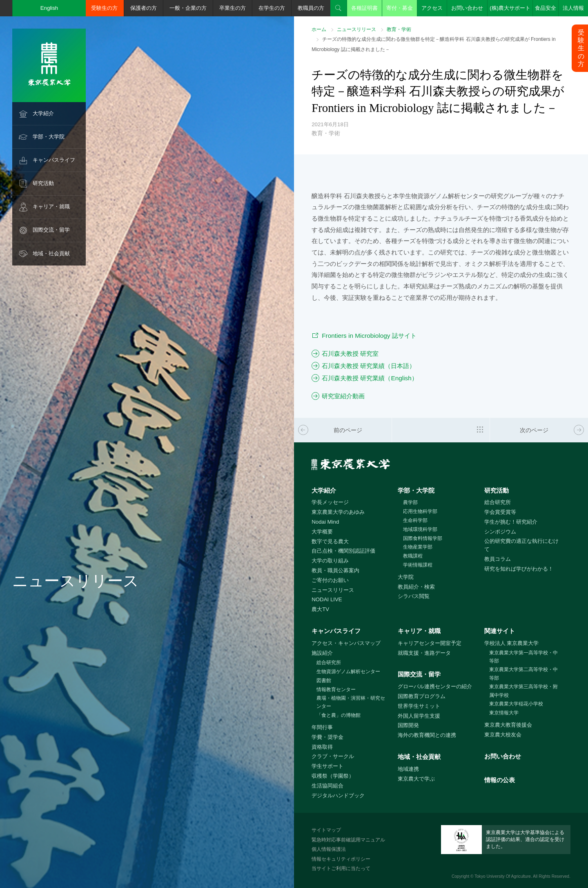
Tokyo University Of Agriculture (503, 876)
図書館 (324, 681)
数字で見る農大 (330, 541)
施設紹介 (322, 653)
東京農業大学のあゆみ (338, 512)
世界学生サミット (419, 706)
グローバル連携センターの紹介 (435, 686)
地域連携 (408, 769)
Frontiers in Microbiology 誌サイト (369, 336)
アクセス (432, 8)
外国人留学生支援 (419, 716)
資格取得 (322, 747)
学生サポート (327, 766)
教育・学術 (399, 29)
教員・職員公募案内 (335, 570)
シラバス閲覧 (414, 596)
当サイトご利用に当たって (341, 868)
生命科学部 (415, 520)
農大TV (320, 609)
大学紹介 (43, 113)
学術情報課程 (418, 565)
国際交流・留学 (51, 230)
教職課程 (413, 556)
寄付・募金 (400, 8)
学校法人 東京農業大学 (512, 643)
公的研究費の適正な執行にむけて (521, 545)
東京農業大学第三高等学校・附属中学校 (523, 691)
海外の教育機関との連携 (427, 735)
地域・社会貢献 (51, 253)
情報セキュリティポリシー (341, 859)
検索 (339, 8)
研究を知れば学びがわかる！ (519, 569)
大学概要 (322, 532)
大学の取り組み (330, 561)
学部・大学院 (49, 137)
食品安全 (546, 8)
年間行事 (322, 727)
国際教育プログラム (422, 696)
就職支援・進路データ (424, 653)
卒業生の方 (233, 8)
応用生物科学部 (420, 511)
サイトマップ (326, 830)
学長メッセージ (330, 502)
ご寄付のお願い (330, 580)
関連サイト (500, 631)
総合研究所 (498, 502)
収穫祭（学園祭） (333, 776)
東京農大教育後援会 (508, 725)
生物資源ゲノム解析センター (348, 672)
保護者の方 (144, 8)
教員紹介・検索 (416, 587)
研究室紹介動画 (343, 396)
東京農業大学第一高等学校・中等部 (523, 657)
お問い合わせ (467, 8)
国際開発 (408, 725)
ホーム (319, 29)
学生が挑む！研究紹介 (511, 522)
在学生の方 (272, 8)
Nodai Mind (325, 522)
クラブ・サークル (333, 756)
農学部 (410, 502)
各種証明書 (364, 8)
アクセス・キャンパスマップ (346, 643)
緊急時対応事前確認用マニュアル (348, 840)
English (49, 8)
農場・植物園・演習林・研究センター (351, 702)
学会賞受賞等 (500, 512)
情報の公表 (500, 780)
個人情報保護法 (329, 849)
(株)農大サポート (510, 8)
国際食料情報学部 (423, 538)
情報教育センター (336, 689)
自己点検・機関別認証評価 (343, 551)
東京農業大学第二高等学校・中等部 (523, 674)
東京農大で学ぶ (416, 779)
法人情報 (573, 8)
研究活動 (43, 183)
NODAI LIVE (327, 599)
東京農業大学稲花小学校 (516, 704)
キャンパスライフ (54, 160)
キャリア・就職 (51, 206)
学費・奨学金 (327, 737)
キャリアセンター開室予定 (430, 643)
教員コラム (498, 559)
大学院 (406, 577)
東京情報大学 (504, 713)
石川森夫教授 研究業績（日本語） (369, 366)
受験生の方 (104, 8)
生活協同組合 (327, 786)
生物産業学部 (418, 547)
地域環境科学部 (420, 529)
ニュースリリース (356, 29)
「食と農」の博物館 (339, 715)
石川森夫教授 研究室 (350, 354)
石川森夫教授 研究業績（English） (370, 378)
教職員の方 (311, 8)
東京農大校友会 (503, 735)
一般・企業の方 (188, 8)
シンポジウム (500, 532)
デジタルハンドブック (338, 795)
